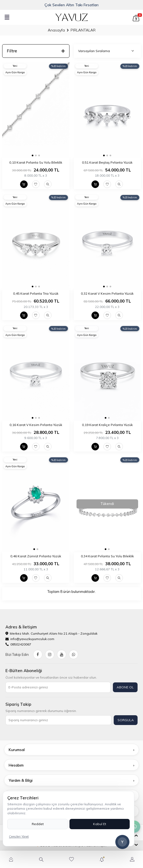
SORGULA (126, 720)
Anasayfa (56, 30)
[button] (33, 155)
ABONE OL (125, 687)
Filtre (36, 51)
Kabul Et (100, 824)
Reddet (38, 824)
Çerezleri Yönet (19, 837)
